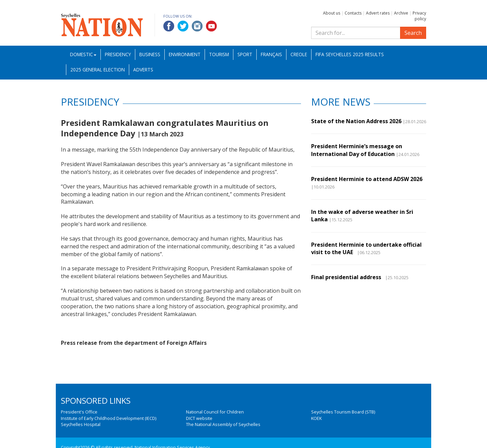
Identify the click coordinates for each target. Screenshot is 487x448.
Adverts (143, 70)
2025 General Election (98, 70)
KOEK (316, 418)
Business (150, 54)
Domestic (83, 54)
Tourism (219, 54)
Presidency (118, 54)
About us (332, 13)
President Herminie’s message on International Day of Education (357, 150)
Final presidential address (347, 277)
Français (271, 54)
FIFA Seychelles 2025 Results (350, 54)
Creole (299, 54)
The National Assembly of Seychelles (223, 424)
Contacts (353, 13)
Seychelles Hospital (81, 424)
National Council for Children (215, 412)
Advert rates (378, 13)
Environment (185, 54)
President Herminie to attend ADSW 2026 (367, 179)
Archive (401, 13)
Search (413, 33)
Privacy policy (419, 16)
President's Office (79, 412)
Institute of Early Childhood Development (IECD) (109, 418)
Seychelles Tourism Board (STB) (343, 412)
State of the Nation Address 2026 (356, 121)
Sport (245, 54)
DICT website (199, 418)
